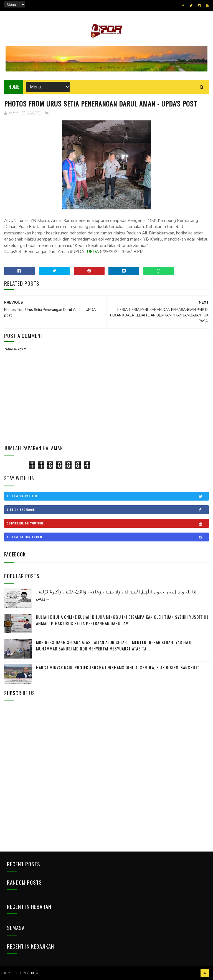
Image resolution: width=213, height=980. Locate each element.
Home (14, 87)
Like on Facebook (108, 510)
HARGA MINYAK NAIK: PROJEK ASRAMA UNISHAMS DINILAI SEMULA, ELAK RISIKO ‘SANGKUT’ (117, 667)
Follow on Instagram (108, 537)
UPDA (93, 252)
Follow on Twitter (108, 496)
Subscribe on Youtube (108, 523)
